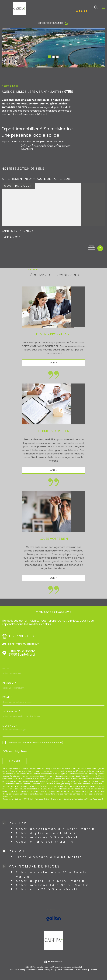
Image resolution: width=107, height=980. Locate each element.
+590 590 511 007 (21, 636)
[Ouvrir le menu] (104, 7)
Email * (8, 697)
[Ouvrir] (96, 7)
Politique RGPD (81, 970)
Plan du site (31, 970)
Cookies (93, 970)
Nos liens (69, 970)
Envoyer (15, 761)
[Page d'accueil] (19, 9)
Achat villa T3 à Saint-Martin (48, 889)
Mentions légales (46, 970)
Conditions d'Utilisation (74, 799)
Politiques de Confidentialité (47, 799)
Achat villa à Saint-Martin (45, 842)
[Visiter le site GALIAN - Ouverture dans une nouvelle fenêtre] (53, 919)
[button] (50, 57)
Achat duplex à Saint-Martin (47, 833)
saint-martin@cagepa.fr (23, 644)
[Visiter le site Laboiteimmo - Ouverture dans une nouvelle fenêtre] (53, 962)
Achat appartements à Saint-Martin (55, 829)
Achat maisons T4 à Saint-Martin (52, 885)
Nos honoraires (17, 970)
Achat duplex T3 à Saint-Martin (50, 881)
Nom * (7, 669)
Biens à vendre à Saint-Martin (49, 857)
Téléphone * (12, 711)
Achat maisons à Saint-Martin (49, 837)
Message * (10, 726)
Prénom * (9, 683)
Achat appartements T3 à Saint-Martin (52, 874)
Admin (59, 970)
